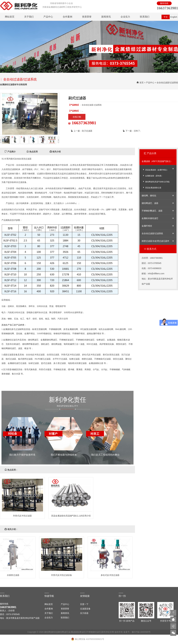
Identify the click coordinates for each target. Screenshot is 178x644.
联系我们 (145, 17)
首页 (142, 83)
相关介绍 (55, 152)
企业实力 (125, 17)
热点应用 (32, 152)
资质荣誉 (87, 17)
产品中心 (48, 17)
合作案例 (67, 17)
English (174, 17)
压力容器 (84, 613)
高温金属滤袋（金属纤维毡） (155, 170)
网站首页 (10, 17)
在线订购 (77, 117)
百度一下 (84, 604)
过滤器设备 (85, 609)
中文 (166, 17)
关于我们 (29, 17)
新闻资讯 (106, 17)
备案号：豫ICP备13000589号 (137, 632)
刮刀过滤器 (87, 131)
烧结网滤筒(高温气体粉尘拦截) (156, 182)
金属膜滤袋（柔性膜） (153, 176)
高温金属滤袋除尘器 (152, 187)
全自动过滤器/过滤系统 (167, 83)
